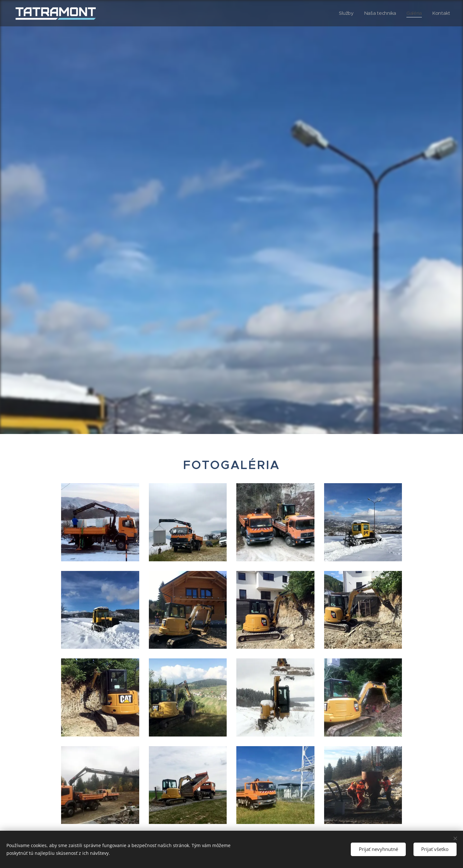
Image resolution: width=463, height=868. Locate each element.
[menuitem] (345, 13)
